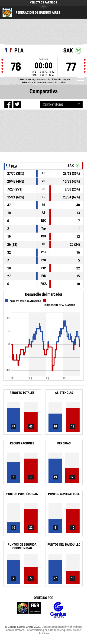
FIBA (29, 610)
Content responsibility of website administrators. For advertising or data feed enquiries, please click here (44, 630)
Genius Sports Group (58, 610)
